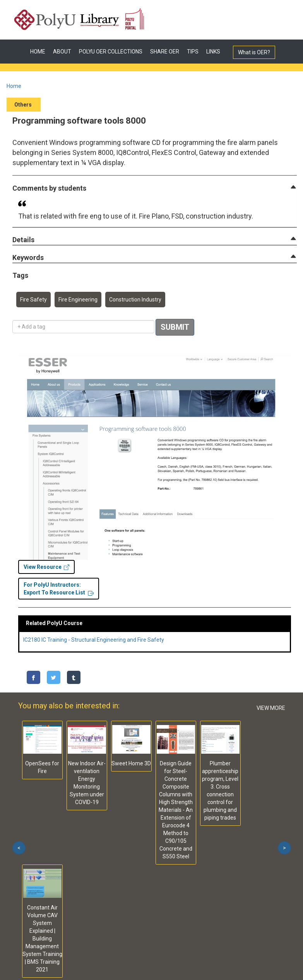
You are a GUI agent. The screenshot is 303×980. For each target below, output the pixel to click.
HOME (38, 52)
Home (14, 86)
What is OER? (254, 52)
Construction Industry (135, 300)
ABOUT (62, 52)
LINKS (213, 52)
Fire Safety (33, 300)
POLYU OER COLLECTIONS (111, 52)
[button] (49, 189)
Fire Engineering (78, 300)
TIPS (193, 52)
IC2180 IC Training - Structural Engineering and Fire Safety (94, 640)
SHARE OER (165, 52)
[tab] (155, 188)
